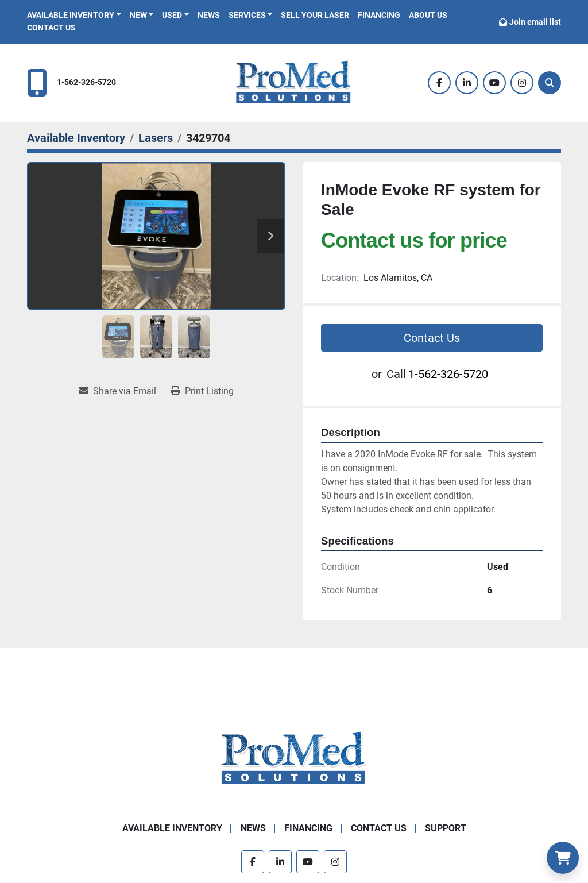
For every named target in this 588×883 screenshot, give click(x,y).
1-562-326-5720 (86, 82)
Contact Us (51, 28)
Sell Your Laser (315, 15)
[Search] (550, 83)
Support (446, 828)
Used (172, 15)
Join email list (535, 22)
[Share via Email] (118, 391)
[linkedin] (467, 83)
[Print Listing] (202, 391)
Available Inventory (71, 15)
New (138, 15)
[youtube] (494, 83)
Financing (379, 15)
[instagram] (522, 83)
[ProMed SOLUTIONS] (294, 759)
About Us (428, 15)
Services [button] (247, 15)
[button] (74, 15)
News (209, 15)
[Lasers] (156, 138)
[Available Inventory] (76, 138)
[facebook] (439, 83)
